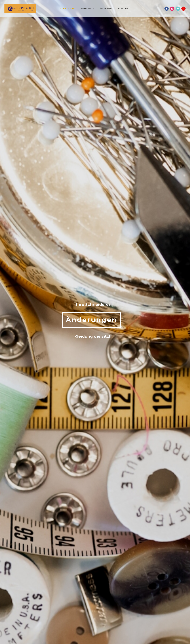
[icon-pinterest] (183, 9)
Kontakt (124, 8)
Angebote (87, 8)
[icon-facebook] (167, 9)
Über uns (106, 8)
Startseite (67, 8)
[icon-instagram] (173, 9)
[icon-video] (179, 9)
